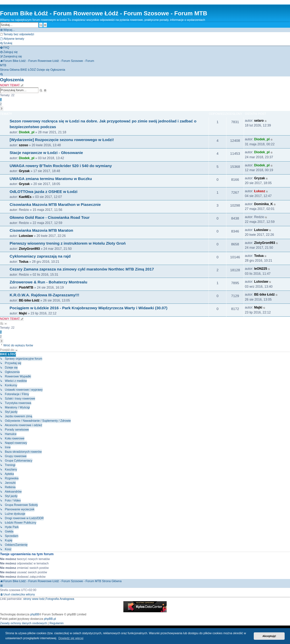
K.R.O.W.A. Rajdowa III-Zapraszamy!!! (44, 295)
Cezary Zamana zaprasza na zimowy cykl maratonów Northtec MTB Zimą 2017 (82, 269)
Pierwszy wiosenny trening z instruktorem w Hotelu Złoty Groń (68, 243)
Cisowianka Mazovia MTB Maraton (41, 230)
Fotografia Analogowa (60, 599)
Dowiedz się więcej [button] (71, 638)
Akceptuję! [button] (269, 636)
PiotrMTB (26, 287)
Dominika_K (264, 204)
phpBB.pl (50, 619)
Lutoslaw (26, 236)
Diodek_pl (27, 132)
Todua (24, 262)
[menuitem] (17, 34)
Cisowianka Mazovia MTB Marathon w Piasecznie (55, 204)
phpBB (35, 614)
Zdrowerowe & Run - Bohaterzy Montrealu (48, 282)
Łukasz (260, 191)
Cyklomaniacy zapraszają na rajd (40, 256)
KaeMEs (25, 197)
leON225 (261, 269)
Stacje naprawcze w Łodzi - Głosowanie (46, 153)
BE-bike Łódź (29, 300)
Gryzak (24, 171)
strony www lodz (34, 599)
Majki (23, 313)
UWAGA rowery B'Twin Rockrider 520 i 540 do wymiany (61, 166)
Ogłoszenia (12, 80)
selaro (259, 121)
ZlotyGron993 (29, 249)
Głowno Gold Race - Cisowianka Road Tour (50, 217)
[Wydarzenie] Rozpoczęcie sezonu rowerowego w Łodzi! (62, 140)
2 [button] (1, 104)
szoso (23, 145)
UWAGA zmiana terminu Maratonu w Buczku (51, 179)
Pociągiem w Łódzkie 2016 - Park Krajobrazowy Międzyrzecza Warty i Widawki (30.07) (88, 308)
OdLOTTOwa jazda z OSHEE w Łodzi (44, 192)
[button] (2, 109)
